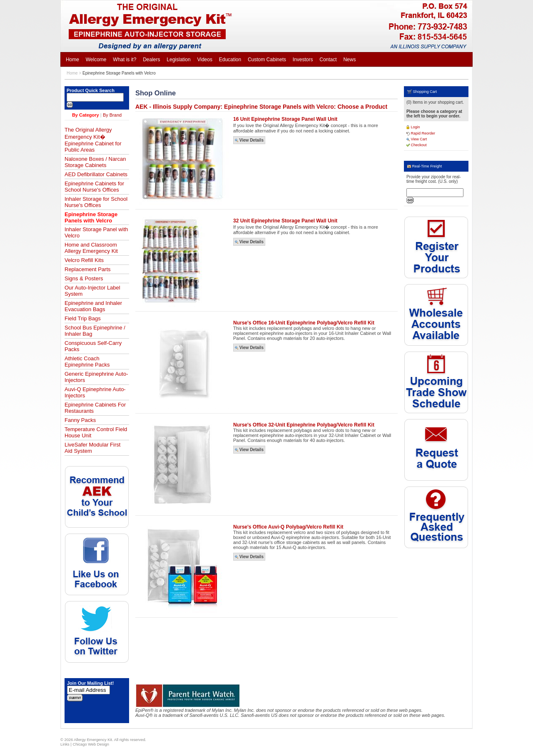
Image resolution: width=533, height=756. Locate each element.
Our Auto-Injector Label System (92, 291)
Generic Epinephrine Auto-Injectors (96, 377)
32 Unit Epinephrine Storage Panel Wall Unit (285, 221)
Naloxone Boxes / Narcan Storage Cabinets (95, 162)
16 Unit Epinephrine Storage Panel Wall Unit (285, 119)
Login (413, 127)
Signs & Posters (84, 278)
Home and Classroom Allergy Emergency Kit (91, 248)
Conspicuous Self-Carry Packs (93, 346)
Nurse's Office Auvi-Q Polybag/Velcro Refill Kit (288, 527)
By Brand (112, 115)
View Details (249, 140)
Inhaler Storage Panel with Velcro (96, 232)
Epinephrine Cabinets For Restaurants (95, 408)
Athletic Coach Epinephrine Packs (87, 362)
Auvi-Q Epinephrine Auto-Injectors (95, 392)
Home (72, 73)
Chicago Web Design (91, 744)
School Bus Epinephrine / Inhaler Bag (95, 331)
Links (65, 744)
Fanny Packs (80, 420)
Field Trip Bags (83, 318)
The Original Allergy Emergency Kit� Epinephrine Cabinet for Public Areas (93, 140)
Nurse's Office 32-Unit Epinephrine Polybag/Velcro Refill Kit (304, 425)
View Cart (417, 139)
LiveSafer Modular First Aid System (92, 448)
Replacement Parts (88, 269)
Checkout (417, 145)
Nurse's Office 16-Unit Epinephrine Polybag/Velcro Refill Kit (304, 323)
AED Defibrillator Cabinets (96, 174)
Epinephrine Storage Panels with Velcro (119, 73)
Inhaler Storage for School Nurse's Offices (96, 202)
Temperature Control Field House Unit (96, 432)
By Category (86, 115)
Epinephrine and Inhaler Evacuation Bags (93, 306)
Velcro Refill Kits (84, 260)
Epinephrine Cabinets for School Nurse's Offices (94, 187)
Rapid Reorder (421, 133)
